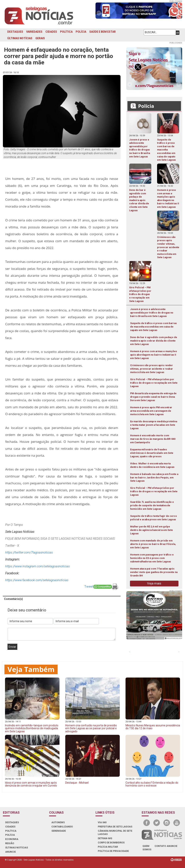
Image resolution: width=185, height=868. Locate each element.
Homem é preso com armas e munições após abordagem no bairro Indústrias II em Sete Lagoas (154, 355)
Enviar (12, 647)
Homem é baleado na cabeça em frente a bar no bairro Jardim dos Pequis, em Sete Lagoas (154, 478)
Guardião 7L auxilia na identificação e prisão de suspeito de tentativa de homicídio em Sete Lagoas (152, 505)
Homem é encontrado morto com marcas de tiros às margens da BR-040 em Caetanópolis (153, 439)
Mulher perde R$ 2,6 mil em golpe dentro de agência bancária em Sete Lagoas (152, 530)
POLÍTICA (66, 32)
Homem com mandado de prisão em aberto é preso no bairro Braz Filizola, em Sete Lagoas (153, 544)
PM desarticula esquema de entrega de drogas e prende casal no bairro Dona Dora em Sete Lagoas (153, 397)
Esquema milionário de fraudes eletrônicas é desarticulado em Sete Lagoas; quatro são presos (152, 453)
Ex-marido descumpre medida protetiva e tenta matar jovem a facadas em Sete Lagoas (154, 425)
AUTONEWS (58, 822)
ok (178, 33)
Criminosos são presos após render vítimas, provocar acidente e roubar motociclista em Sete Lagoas (152, 369)
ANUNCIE (10, 852)
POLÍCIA (81, 32)
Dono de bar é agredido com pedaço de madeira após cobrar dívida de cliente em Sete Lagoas (154, 341)
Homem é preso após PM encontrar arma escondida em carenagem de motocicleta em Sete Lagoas (151, 411)
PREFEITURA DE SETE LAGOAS (115, 827)
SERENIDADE (59, 831)
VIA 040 (102, 822)
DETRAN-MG (105, 838)
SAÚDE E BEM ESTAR (103, 32)
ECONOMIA (12, 839)
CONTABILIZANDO (62, 827)
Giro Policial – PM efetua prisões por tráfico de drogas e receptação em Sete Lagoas (154, 383)
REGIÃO (10, 843)
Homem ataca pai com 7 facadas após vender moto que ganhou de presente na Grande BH (154, 572)
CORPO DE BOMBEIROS (111, 843)
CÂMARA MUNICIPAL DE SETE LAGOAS (115, 833)
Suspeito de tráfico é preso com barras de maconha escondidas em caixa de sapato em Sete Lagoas (153, 327)
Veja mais (154, 583)
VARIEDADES (34, 32)
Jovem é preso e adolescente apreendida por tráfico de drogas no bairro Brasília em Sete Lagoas (152, 313)
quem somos (147, 848)
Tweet (89, 586)
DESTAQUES (15, 32)
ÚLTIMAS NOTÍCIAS (20, 38)
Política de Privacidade (113, 851)
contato (160, 846)
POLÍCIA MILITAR (108, 847)
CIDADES (51, 32)
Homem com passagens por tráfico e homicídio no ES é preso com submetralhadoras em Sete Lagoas (152, 558)
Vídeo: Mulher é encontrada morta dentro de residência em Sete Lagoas (152, 465)
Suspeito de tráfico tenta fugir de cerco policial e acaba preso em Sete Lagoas (154, 518)
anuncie (172, 846)
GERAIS (40, 38)
